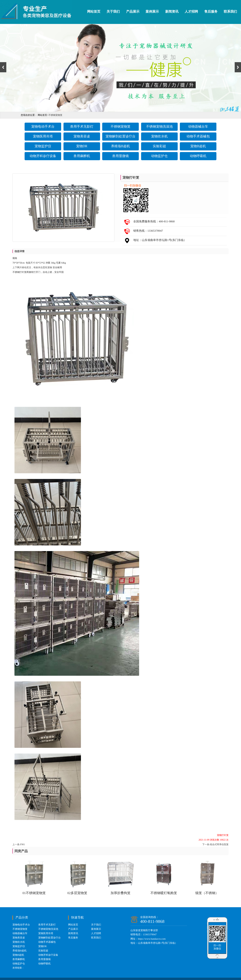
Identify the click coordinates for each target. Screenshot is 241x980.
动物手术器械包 (198, 136)
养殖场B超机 (120, 146)
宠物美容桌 (82, 136)
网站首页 (94, 11)
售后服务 (211, 11)
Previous (3, 67)
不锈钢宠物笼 (120, 126)
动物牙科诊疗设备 (43, 156)
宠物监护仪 (43, 146)
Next (238, 67)
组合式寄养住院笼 (219, 844)
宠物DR (82, 146)
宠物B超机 (198, 146)
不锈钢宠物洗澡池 (159, 126)
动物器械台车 (198, 126)
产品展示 (133, 11)
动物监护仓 (159, 156)
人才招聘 (191, 11)
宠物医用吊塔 (43, 136)
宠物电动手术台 (43, 126)
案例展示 (152, 11)
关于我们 (113, 11)
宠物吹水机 (159, 136)
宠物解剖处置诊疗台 (120, 136)
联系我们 (230, 11)
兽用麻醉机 (82, 156)
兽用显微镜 (120, 156)
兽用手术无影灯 (82, 126)
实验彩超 (159, 146)
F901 (23, 844)
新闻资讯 (172, 11)
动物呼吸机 (198, 156)
